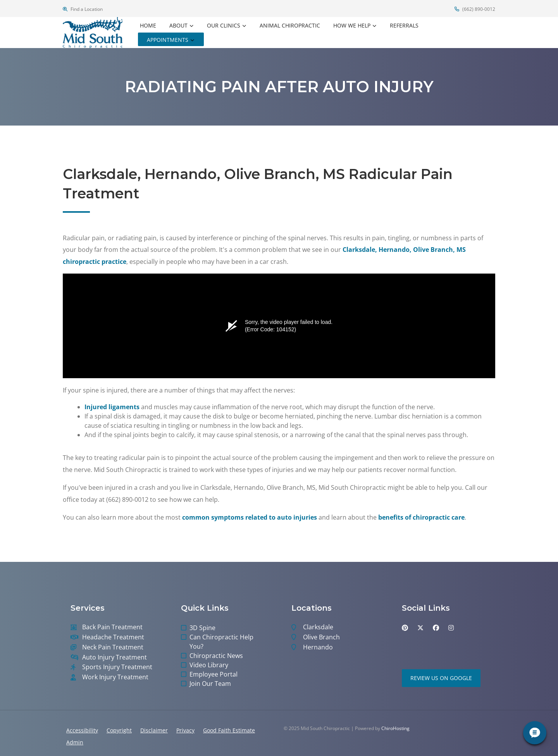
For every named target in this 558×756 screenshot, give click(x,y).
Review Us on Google (441, 678)
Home (148, 25)
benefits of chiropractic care (421, 517)
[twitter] (420, 628)
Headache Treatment (113, 637)
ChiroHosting (395, 728)
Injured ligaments (112, 407)
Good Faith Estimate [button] (229, 730)
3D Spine (202, 628)
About (178, 25)
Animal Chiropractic (290, 25)
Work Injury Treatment (115, 677)
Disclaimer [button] (154, 730)
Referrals (404, 25)
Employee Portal (214, 674)
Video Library (209, 665)
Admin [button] (75, 742)
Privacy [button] (185, 730)
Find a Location (83, 9)
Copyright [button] (119, 730)
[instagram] (451, 628)
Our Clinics (224, 25)
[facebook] (436, 628)
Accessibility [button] (82, 730)
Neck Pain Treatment (113, 647)
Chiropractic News (216, 656)
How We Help (352, 25)
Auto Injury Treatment (115, 657)
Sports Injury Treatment (117, 667)
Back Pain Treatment (112, 627)
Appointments (168, 40)
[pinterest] (405, 628)
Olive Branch (321, 637)
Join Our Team (210, 684)
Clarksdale (318, 627)
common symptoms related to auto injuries (250, 517)
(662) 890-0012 (475, 9)
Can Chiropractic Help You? (221, 642)
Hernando (318, 647)
